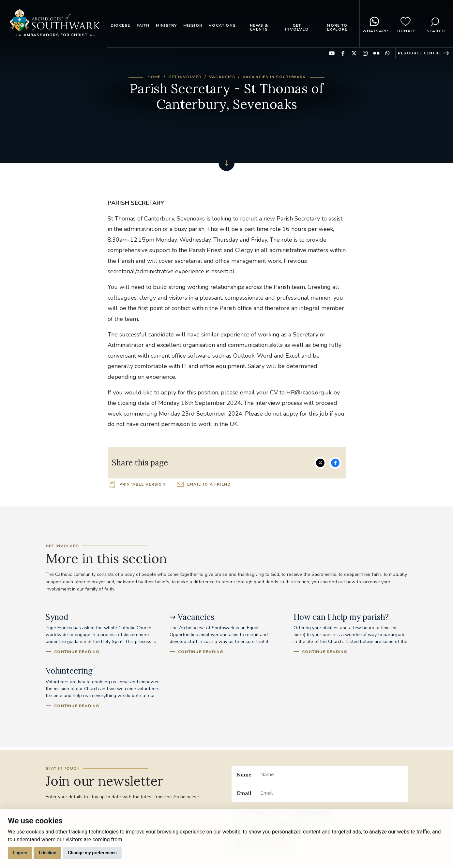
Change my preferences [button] (92, 853)
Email (244, 793)
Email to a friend (209, 484)
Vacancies (222, 77)
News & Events (259, 27)
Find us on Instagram (365, 53)
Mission (193, 25)
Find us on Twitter (354, 53)
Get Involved (297, 27)
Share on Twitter (320, 463)
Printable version (143, 484)
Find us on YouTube (332, 53)
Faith (143, 25)
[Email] (331, 793)
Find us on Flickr (376, 53)
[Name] (331, 775)
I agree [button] (20, 853)
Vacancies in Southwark (274, 77)
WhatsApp (375, 24)
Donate (407, 24)
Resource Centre (419, 53)
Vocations (222, 25)
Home (154, 77)
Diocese (120, 25)
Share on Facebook (335, 463)
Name (244, 775)
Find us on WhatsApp (387, 53)
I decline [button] (47, 853)
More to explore (337, 27)
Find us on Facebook (343, 53)
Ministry (166, 25)
